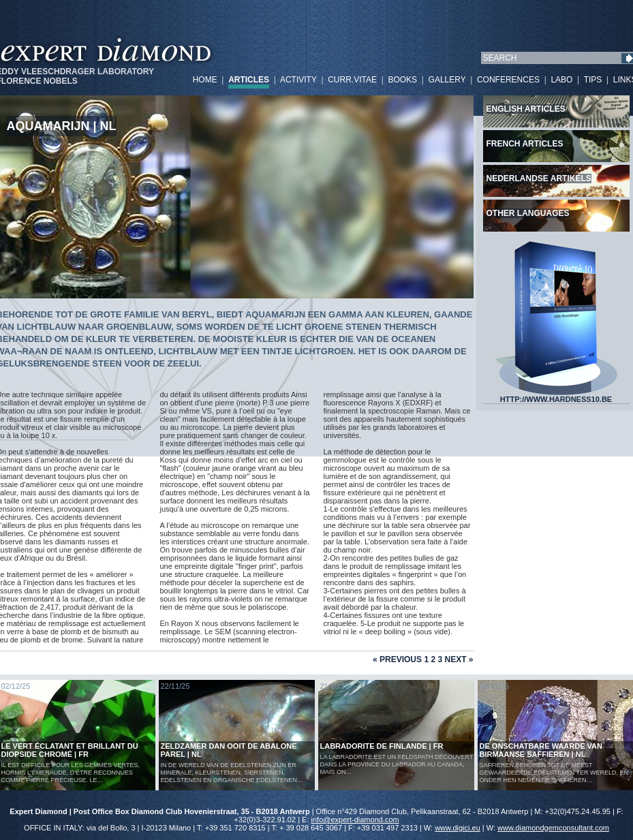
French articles (525, 144)
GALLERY (447, 80)
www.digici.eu (458, 828)
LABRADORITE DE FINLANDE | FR (382, 746)
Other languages (528, 213)
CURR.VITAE (352, 80)
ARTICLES (249, 80)
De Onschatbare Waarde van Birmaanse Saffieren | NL (541, 750)
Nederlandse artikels (539, 178)
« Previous (397, 659)
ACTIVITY (298, 80)
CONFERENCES (508, 80)
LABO (561, 80)
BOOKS (402, 80)
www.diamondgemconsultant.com (553, 828)
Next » (459, 659)
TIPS (593, 80)
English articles (526, 109)
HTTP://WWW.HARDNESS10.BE (556, 396)
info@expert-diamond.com (355, 820)
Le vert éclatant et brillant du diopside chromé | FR (70, 750)
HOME (205, 80)
